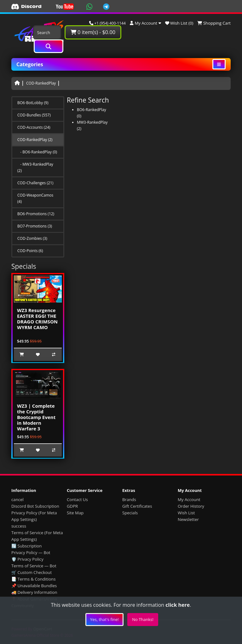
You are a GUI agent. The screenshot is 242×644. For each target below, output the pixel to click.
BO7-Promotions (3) (35, 226)
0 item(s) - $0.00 (93, 32)
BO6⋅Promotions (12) (36, 214)
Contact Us (77, 499)
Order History (191, 506)
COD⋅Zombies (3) (32, 238)
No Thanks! (143, 619)
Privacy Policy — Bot (31, 552)
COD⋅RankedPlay (41, 83)
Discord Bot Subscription (35, 506)
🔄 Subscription (26, 546)
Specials (130, 513)
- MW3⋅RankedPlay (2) (35, 167)
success (19, 526)
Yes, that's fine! (104, 619)
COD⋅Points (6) (30, 251)
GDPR (72, 506)
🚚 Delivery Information (34, 592)
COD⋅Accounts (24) (34, 127)
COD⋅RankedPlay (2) (35, 140)
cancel (17, 499)
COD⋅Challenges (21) (35, 183)
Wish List (186, 513)
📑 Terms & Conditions (34, 579)
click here (178, 605)
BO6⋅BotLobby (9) (33, 103)
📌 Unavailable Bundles (34, 586)
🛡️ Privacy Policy (27, 559)
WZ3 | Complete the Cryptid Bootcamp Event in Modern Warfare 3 (36, 417)
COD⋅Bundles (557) (34, 115)
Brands (129, 499)
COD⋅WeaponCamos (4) (35, 198)
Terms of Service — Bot (34, 566)
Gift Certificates (137, 506)
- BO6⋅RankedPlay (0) (37, 152)
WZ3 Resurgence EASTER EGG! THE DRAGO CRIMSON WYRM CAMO (37, 319)
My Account (189, 499)
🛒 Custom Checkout (32, 572)
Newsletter (188, 519)
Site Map (75, 513)
